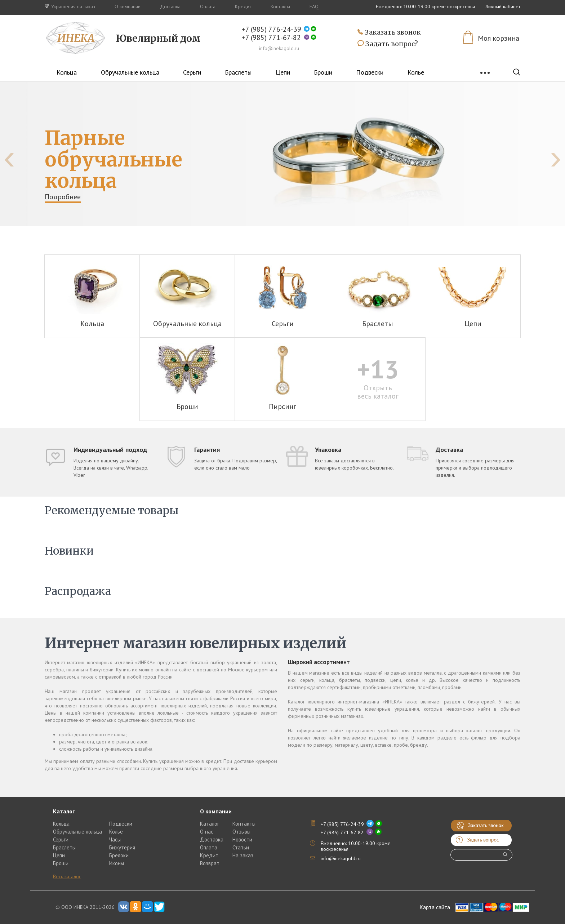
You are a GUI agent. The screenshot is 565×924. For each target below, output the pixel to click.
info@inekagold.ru (279, 48)
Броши (323, 72)
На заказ (243, 855)
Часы (115, 839)
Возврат (210, 863)
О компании (128, 6)
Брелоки (119, 855)
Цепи (283, 72)
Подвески (370, 72)
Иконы (117, 863)
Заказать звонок (389, 33)
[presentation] (9, 157)
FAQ (314, 6)
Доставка (170, 6)
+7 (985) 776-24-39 (272, 29)
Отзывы (241, 832)
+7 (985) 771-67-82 (271, 38)
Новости (242, 839)
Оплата (208, 6)
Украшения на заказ (70, 6)
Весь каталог (67, 876)
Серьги (192, 72)
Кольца (67, 72)
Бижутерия (122, 847)
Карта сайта (435, 907)
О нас (207, 832)
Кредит (243, 6)
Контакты (280, 6)
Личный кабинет (503, 6)
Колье (416, 72)
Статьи (241, 847)
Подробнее (63, 197)
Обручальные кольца (130, 72)
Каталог (210, 824)
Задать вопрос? (388, 44)
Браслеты (238, 72)
